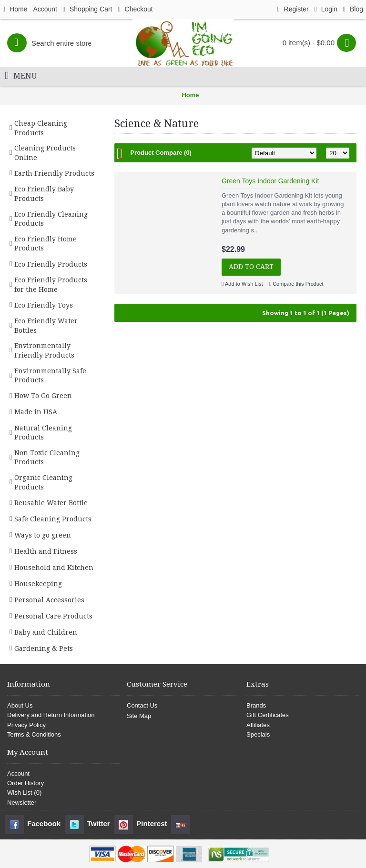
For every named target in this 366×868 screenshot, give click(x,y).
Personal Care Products (53, 616)
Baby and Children (46, 632)
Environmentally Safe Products (50, 376)
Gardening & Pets (44, 649)
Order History (25, 783)
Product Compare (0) (161, 153)
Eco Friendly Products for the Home (51, 285)
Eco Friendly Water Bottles (46, 326)
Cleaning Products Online (45, 153)
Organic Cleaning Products (43, 482)
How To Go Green (43, 396)
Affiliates (258, 725)
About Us (20, 705)
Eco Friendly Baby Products (44, 194)
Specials (258, 734)
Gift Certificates (268, 715)
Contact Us (142, 705)
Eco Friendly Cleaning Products (51, 219)
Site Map (139, 716)
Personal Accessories (49, 600)
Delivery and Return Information (51, 715)
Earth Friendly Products (54, 173)
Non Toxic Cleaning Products (47, 458)
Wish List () (24, 793)
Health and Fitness (46, 551)
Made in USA (36, 412)
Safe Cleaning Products (53, 519)
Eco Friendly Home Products (46, 244)
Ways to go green (43, 535)
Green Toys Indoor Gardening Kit (270, 181)
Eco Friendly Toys (44, 305)
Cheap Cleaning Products (41, 128)
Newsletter (22, 803)
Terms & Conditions (34, 734)
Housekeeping (38, 584)
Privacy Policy (26, 725)
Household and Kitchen (54, 568)
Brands (256, 705)
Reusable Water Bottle (51, 503)
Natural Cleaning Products (43, 433)
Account (18, 773)
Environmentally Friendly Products (44, 350)
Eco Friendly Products (51, 264)
